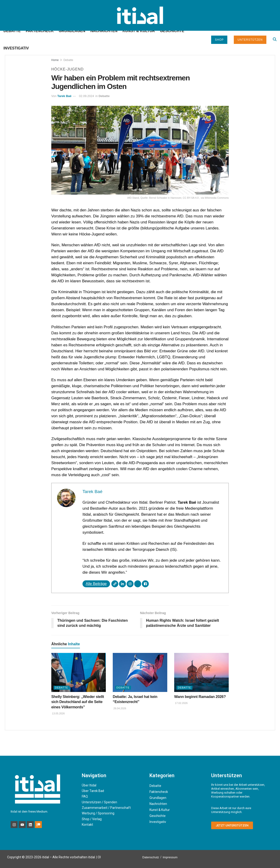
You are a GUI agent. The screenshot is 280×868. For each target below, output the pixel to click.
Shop (219, 40)
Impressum (170, 857)
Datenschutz (151, 857)
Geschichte (172, 31)
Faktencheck (40, 31)
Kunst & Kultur (139, 31)
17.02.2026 (181, 703)
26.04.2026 (119, 708)
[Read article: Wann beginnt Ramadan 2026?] (201, 672)
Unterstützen (250, 40)
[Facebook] (145, 584)
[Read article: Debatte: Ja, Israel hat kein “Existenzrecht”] (140, 672)
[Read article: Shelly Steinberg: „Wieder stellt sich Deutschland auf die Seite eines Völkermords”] (79, 672)
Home (55, 60)
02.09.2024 (87, 96)
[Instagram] (130, 584)
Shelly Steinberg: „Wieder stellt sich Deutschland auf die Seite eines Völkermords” (78, 702)
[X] (138, 584)
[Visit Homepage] (140, 15)
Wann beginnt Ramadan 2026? (200, 697)
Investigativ (16, 48)
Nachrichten (104, 31)
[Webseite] (115, 584)
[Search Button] (275, 39)
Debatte (12, 31)
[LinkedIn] (122, 584)
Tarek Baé (64, 96)
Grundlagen (72, 31)
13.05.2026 (58, 713)
